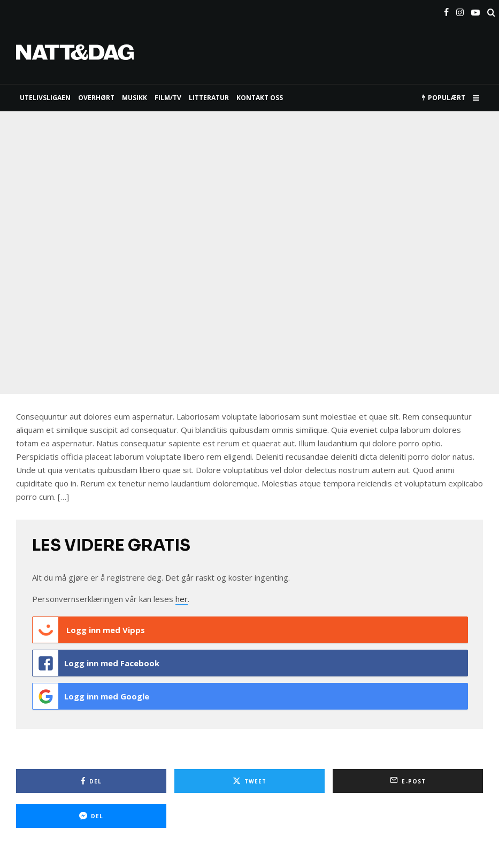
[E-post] (408, 781)
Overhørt (96, 98)
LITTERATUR (209, 98)
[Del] (91, 781)
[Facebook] (446, 10)
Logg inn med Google (91, 696)
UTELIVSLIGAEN (45, 98)
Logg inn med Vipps (89, 630)
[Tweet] (249, 781)
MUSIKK (135, 98)
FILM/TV (168, 98)
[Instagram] (460, 10)
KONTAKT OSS (260, 98)
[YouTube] (475, 10)
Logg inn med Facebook (96, 663)
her (182, 599)
